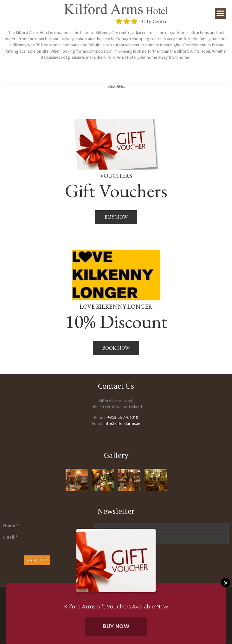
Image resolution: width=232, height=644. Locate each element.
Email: (10, 537)
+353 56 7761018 (123, 417)
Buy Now (116, 626)
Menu (220, 13)
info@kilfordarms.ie (122, 423)
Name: (11, 526)
